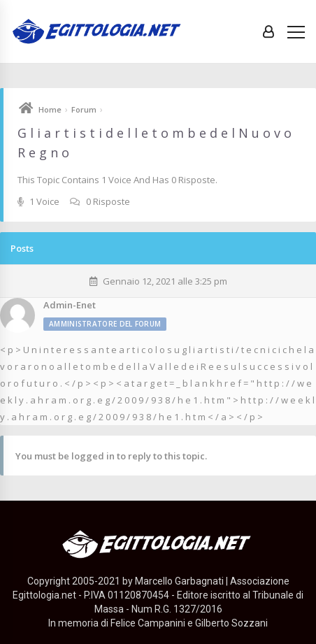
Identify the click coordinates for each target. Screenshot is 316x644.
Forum (84, 109)
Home (50, 109)
